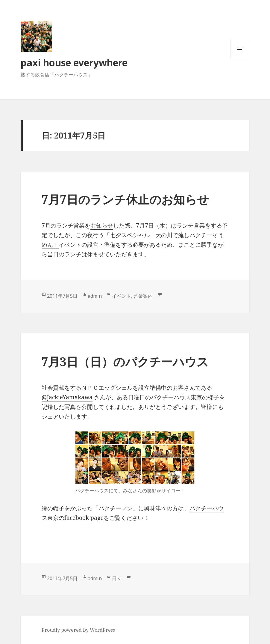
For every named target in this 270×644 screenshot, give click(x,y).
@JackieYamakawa (67, 397)
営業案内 (143, 296)
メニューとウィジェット (240, 59)
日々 (117, 578)
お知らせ (102, 225)
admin (95, 296)
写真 (70, 407)
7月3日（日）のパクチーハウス (125, 361)
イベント (122, 296)
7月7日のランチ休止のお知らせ (125, 199)
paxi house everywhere (74, 63)
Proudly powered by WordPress (78, 630)
